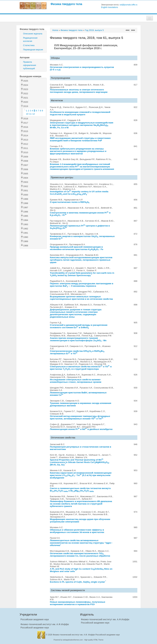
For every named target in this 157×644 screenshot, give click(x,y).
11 (30, 114)
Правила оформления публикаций (30, 65)
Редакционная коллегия (30, 39)
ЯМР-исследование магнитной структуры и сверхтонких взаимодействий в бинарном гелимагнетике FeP (80, 139)
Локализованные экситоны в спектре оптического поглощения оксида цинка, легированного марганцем (79, 91)
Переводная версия (33, 50)
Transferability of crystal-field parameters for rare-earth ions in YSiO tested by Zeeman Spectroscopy (82, 274)
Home (55, 30)
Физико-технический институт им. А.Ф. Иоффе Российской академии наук (86, 635)
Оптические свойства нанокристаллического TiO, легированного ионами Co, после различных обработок (80, 555)
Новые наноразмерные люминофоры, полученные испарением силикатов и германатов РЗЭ (78, 603)
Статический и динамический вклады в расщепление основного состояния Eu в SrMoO (79, 326)
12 (34, 114)
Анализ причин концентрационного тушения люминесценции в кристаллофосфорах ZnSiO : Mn (78, 339)
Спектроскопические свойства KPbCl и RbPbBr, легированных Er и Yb (77, 352)
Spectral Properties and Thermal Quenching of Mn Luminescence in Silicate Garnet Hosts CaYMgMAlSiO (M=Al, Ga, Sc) (79, 462)
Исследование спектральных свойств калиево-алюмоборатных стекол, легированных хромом (76, 381)
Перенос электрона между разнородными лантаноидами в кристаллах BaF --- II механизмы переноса (82, 285)
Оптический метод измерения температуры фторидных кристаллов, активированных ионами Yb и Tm (80, 417)
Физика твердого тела (66, 4)
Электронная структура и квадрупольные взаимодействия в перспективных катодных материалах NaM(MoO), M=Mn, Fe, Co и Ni (82, 125)
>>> (133, 30)
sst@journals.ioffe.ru (128, 5)
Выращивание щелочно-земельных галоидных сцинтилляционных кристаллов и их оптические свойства (81, 298)
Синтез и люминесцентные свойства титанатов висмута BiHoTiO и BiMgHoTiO (80, 490)
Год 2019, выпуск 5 (94, 30)
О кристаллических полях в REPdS (70, 202)
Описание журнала (33, 34)
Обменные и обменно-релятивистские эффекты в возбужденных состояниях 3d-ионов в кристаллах (77, 531)
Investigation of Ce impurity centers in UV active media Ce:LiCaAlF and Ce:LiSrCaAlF (79, 193)
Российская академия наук (35, 619)
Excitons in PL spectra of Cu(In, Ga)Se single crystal (78, 582)
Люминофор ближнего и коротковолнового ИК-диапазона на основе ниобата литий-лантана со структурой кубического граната (81, 504)
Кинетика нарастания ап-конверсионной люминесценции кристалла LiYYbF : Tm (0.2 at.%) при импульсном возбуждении (81, 475)
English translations (110, 7)
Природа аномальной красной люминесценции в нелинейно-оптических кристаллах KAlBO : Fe (77, 248)
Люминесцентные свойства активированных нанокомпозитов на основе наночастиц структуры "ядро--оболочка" (81, 543)
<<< (128, 30)
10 (27, 114)
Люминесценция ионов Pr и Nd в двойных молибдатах (81, 429)
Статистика (29, 45)
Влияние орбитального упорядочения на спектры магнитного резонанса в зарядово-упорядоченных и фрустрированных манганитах (78, 151)
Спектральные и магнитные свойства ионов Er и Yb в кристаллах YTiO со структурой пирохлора (81, 368)
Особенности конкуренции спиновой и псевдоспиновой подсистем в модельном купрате (80, 113)
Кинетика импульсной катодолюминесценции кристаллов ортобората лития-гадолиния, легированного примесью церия (81, 260)
